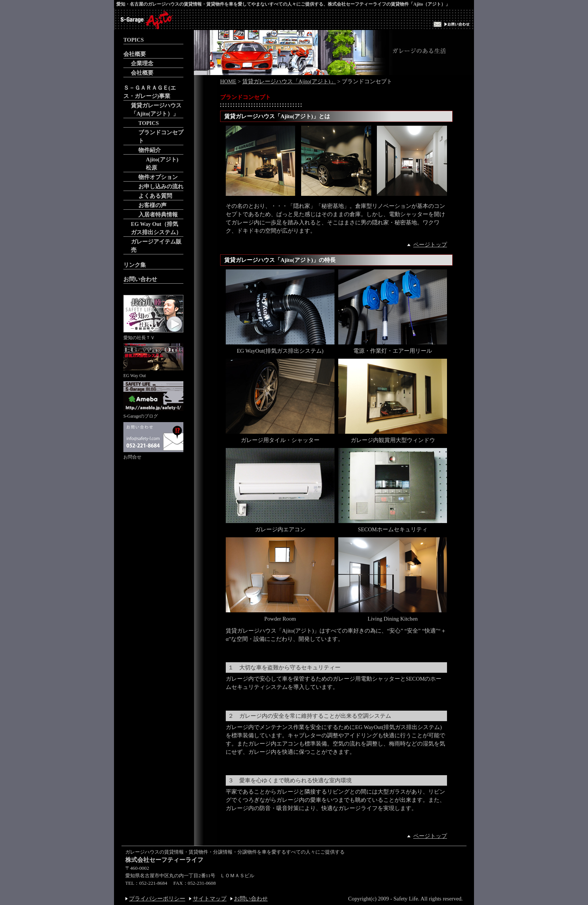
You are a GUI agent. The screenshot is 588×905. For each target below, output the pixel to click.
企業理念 (142, 63)
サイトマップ (210, 899)
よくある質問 (155, 196)
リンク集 (135, 265)
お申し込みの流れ (161, 186)
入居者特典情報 (158, 215)
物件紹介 (150, 150)
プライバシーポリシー (157, 899)
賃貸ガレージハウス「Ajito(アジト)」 (289, 81)
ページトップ (430, 245)
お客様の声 (152, 205)
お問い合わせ (140, 279)
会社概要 (135, 54)
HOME (228, 81)
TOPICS (133, 40)
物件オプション (158, 177)
